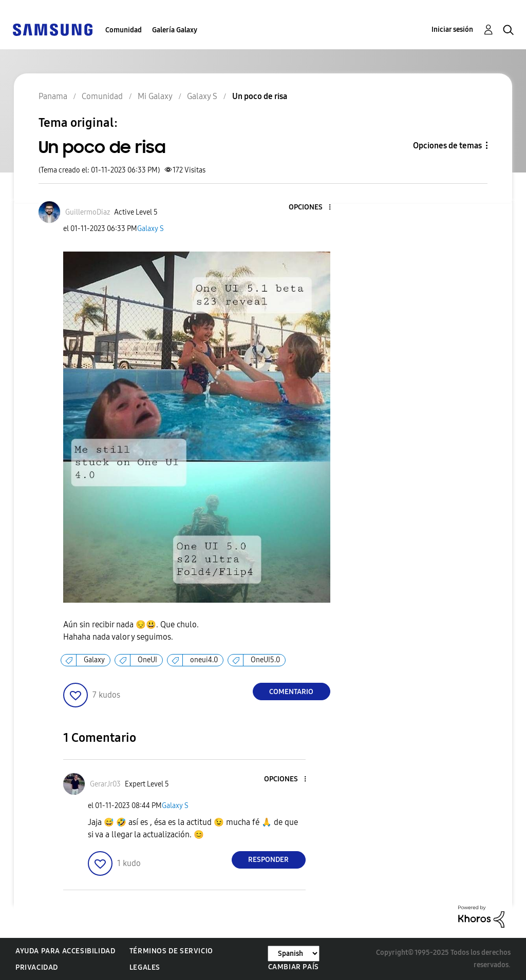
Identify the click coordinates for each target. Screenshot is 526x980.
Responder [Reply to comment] (268, 860)
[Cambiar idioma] (294, 954)
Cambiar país (294, 967)
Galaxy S (151, 229)
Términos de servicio (171, 951)
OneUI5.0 (265, 660)
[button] (312, 208)
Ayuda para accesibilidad (65, 951)
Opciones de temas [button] (447, 146)
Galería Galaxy (175, 30)
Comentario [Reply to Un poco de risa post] (291, 692)
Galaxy (94, 660)
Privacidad (37, 967)
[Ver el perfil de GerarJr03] (105, 784)
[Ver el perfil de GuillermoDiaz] (88, 212)
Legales (145, 967)
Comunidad (124, 30)
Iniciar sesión (452, 30)
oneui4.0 (204, 660)
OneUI (147, 660)
